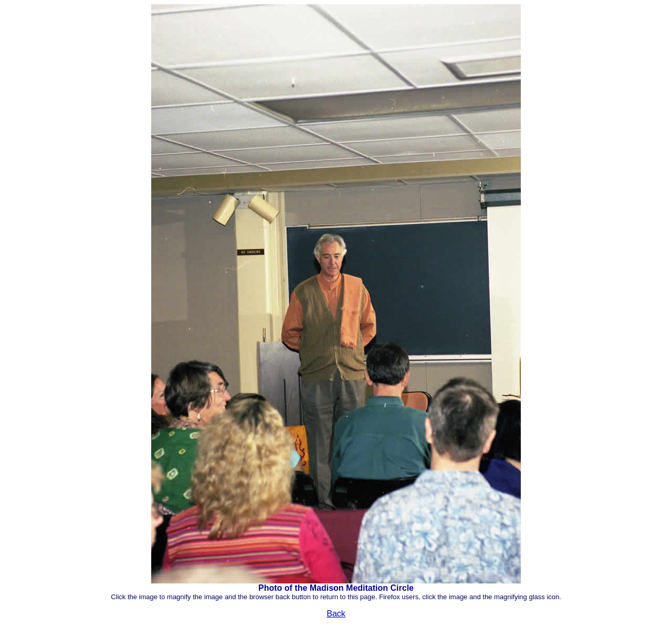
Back (336, 614)
